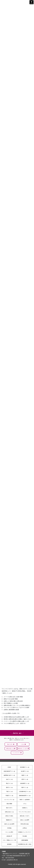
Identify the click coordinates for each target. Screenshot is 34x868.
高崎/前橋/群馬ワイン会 (25, 796)
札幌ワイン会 (25, 775)
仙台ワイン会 (9, 779)
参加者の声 (9, 836)
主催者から (25, 808)
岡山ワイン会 (9, 783)
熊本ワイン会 (25, 787)
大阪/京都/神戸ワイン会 (9, 771)
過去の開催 (9, 804)
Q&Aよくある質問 (25, 820)
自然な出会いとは (10, 748)
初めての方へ (10, 744)
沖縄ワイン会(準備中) (25, 800)
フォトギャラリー (16, 753)
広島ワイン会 (25, 779)
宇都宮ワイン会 (9, 796)
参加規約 (9, 844)
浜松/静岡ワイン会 (25, 783)
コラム (25, 804)
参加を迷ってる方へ (25, 816)
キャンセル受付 (9, 832)
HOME (9, 767)
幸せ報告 (25, 836)
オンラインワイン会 (9, 800)
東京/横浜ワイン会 (25, 767)
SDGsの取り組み (25, 824)
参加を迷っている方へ (23, 748)
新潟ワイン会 (9, 787)
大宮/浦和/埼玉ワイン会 (25, 792)
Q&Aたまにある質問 (9, 824)
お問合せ (25, 828)
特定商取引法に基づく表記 (25, 844)
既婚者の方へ (9, 820)
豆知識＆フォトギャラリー (25, 832)
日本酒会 (9, 828)
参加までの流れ (9, 816)
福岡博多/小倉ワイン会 (9, 775)
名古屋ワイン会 (25, 771)
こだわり (23, 744)
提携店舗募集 (25, 840)
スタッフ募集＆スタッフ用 (9, 840)
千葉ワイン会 (9, 792)
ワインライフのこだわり (25, 812)
